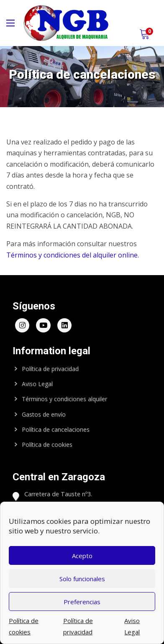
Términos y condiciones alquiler (64, 399)
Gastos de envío (44, 414)
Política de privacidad (50, 369)
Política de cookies (47, 444)
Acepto (82, 556)
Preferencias (82, 602)
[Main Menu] (10, 23)
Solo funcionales (82, 579)
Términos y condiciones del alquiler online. (73, 255)
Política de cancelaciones (56, 429)
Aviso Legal (37, 384)
